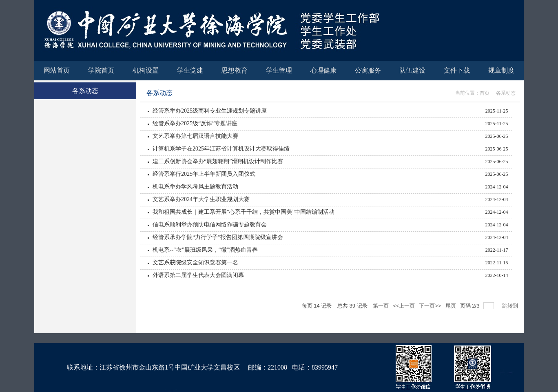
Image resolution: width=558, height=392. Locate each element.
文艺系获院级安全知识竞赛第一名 (195, 262)
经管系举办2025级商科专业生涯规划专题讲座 (210, 111)
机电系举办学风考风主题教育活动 (195, 187)
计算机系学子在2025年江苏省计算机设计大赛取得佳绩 (221, 149)
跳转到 (511, 306)
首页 (485, 93)
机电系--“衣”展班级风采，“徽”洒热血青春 (205, 250)
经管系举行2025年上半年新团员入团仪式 (204, 174)
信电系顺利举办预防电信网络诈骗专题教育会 (210, 225)
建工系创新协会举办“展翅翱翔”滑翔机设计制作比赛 (218, 161)
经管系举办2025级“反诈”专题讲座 (195, 123)
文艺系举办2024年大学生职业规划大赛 (201, 199)
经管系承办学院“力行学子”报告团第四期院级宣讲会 (218, 237)
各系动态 (506, 93)
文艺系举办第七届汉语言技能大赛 (195, 136)
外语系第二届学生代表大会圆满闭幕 (198, 275)
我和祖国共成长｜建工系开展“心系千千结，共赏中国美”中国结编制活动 (244, 212)
